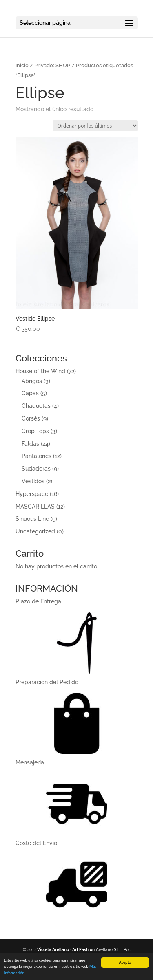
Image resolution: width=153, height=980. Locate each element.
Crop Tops (35, 431)
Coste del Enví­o (36, 843)
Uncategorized (35, 531)
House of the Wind (40, 371)
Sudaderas (36, 469)
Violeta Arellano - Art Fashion (66, 950)
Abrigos (32, 381)
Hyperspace (32, 494)
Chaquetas (36, 406)
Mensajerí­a (30, 762)
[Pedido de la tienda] (95, 126)
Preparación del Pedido (47, 682)
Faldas (30, 444)
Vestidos (33, 481)
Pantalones (37, 456)
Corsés (31, 418)
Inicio (22, 65)
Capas (30, 393)
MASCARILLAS (35, 507)
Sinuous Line (32, 519)
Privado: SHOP (52, 65)
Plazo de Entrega (38, 601)
